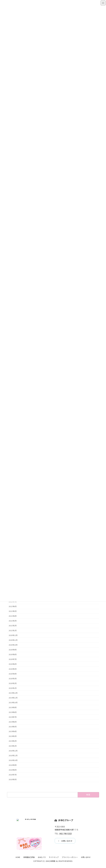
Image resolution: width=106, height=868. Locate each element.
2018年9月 (13, 765)
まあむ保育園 (50, 865)
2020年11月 (13, 640)
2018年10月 (13, 760)
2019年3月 (13, 736)
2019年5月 (13, 727)
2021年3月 (13, 621)
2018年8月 (13, 770)
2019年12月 (13, 693)
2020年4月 (13, 674)
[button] (65, 841)
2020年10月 (13, 645)
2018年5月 (13, 779)
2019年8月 (13, 712)
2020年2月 (13, 683)
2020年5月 (13, 669)
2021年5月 (13, 611)
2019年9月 (13, 707)
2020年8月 (13, 654)
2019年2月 (13, 741)
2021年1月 (13, 630)
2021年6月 (13, 606)
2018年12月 (13, 751)
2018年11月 (13, 755)
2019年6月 (13, 722)
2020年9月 (13, 650)
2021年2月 (13, 626)
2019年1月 (13, 746)
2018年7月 (13, 775)
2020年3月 (13, 678)
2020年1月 (13, 688)
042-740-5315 (66, 834)
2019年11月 (13, 698)
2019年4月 (13, 731)
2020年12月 (13, 635)
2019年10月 (13, 703)
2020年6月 (13, 664)
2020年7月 (13, 659)
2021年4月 (13, 616)
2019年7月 (13, 717)
